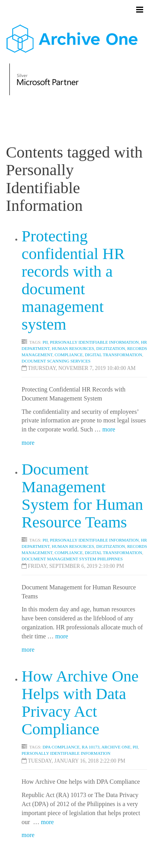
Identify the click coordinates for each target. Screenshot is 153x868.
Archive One (116, 747)
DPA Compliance (61, 747)
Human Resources (73, 348)
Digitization (110, 348)
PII (45, 342)
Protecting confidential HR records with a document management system (73, 280)
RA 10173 (91, 747)
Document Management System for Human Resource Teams (82, 496)
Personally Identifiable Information (94, 342)
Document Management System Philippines (72, 559)
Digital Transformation (113, 355)
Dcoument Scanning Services (56, 361)
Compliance (69, 355)
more (109, 429)
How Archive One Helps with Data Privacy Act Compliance (80, 702)
